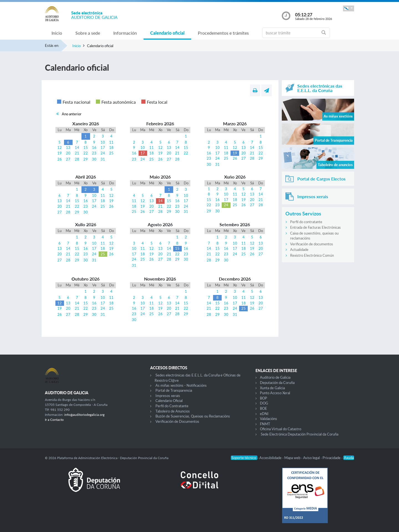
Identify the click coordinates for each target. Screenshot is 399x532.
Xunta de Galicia (272, 388)
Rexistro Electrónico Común (312, 255)
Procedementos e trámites (223, 33)
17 (103, 147)
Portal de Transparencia (174, 390)
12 (60, 147)
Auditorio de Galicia (275, 377)
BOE (264, 408)
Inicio (57, 33)
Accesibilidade (271, 458)
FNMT (265, 424)
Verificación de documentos (312, 244)
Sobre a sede (88, 33)
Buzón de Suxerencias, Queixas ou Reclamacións (193, 416)
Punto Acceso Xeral (275, 393)
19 (60, 153)
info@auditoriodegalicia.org (84, 415)
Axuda (349, 458)
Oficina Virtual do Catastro (281, 429)
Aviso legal (312, 458)
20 (68, 153)
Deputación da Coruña (277, 383)
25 (111, 153)
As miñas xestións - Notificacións (181, 385)
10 (103, 142)
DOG (264, 403)
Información (125, 33)
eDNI (264, 414)
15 (86, 147)
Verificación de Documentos (177, 421)
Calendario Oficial (169, 401)
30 (94, 159)
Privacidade (332, 458)
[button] (349, 8)
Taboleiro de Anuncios (173, 411)
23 (94, 153)
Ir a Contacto (54, 420)
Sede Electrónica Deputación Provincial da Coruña (300, 434)
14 (77, 147)
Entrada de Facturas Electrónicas (315, 227)
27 (68, 159)
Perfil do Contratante (172, 406)
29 (86, 159)
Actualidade (299, 250)
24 (103, 153)
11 (111, 142)
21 (77, 153)
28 (77, 159)
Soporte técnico (244, 458)
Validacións (268, 419)
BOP (264, 398)
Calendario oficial (167, 33)
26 (60, 159)
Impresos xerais (168, 396)
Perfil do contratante (306, 222)
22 (86, 153)
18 (111, 147)
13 (68, 147)
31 (103, 159)
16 (94, 147)
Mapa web (293, 458)
